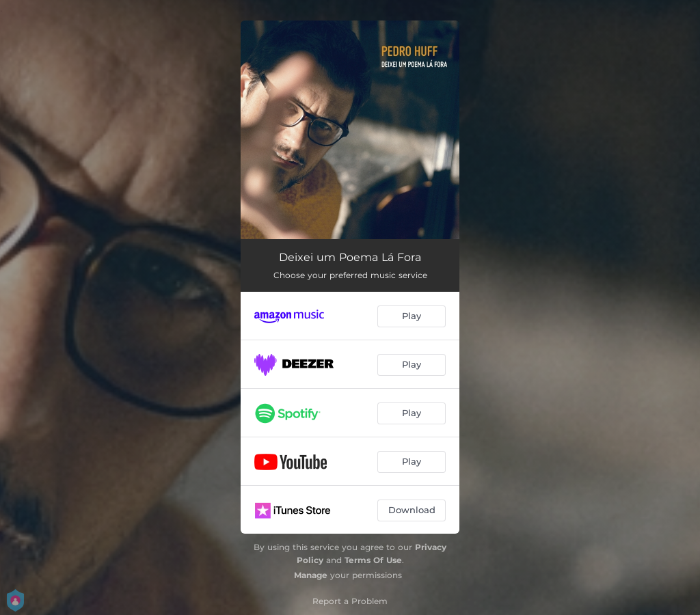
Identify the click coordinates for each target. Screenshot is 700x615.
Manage (311, 575)
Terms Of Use (373, 560)
